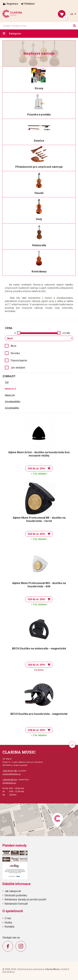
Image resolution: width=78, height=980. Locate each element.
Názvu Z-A (10, 395)
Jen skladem (18, 368)
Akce (13, 346)
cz (72, 14)
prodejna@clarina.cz (12, 774)
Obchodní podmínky (16, 895)
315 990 (66, 333)
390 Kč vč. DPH (36, 469)
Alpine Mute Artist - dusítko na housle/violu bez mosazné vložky (39, 454)
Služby (8, 923)
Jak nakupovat (13, 891)
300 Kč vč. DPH (36, 665)
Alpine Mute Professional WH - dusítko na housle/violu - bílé (39, 585)
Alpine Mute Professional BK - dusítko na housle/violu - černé (39, 519)
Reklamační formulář (16, 904)
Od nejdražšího (12, 408)
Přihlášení (29, 4)
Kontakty (10, 927)
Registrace (12, 4)
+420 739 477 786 (10, 771)
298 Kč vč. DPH (36, 730)
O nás (8, 918)
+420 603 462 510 (10, 780)
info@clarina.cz (9, 783)
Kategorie (15, 34)
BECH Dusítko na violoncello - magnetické (39, 648)
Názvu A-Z (10, 389)
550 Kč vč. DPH (36, 534)
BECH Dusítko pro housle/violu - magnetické (39, 714)
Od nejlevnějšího (13, 401)
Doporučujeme (19, 360)
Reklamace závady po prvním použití (25, 899)
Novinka (15, 353)
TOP (7, 382)
